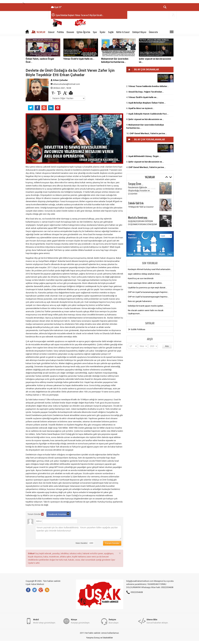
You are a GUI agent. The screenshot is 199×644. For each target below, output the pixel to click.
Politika (60, 32)
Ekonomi (70, 32)
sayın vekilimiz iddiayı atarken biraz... (144, 274)
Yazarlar (41, 32)
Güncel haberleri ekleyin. (157, 621)
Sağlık (111, 32)
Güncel (51, 32)
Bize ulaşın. (114, 621)
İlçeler (103, 32)
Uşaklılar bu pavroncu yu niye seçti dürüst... (147, 288)
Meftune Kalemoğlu (138, 218)
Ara (167, 346)
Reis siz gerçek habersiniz (140, 301)
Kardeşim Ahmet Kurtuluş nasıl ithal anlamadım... (150, 269)
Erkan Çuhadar (61, 80)
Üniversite (153, 32)
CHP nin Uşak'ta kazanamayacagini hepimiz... (148, 292)
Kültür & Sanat (123, 32)
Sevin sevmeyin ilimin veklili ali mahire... (145, 283)
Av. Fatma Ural (136, 185)
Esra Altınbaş (135, 202)
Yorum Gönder (36, 514)
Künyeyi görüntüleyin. (80, 621)
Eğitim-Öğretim (83, 32)
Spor (95, 32)
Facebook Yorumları (59, 514)
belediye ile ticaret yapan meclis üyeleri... (146, 306)
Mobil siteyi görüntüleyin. (44, 621)
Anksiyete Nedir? (136, 206)
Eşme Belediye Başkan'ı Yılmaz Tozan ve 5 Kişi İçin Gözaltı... (80, 15)
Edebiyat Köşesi (139, 32)
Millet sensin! (134, 222)
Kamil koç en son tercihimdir (141, 278)
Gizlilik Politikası (138, 329)
